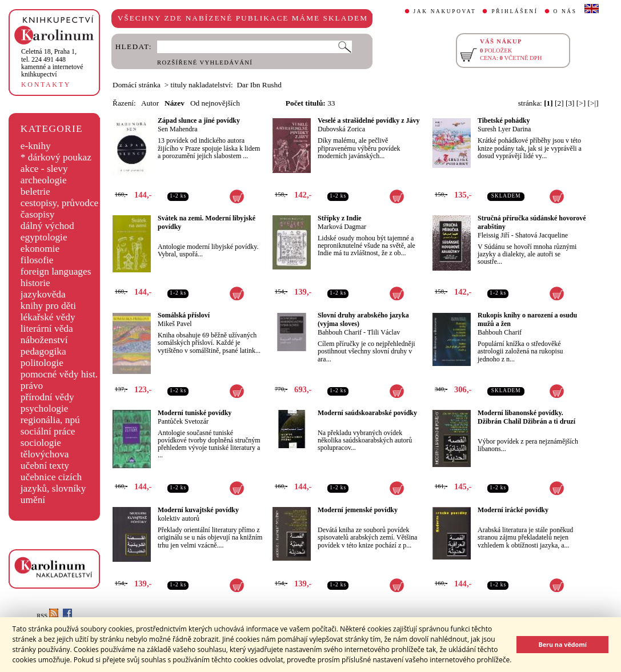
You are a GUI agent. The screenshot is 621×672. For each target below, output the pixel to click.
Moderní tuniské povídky (195, 413)
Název (175, 103)
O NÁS (565, 11)
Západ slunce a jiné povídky (199, 120)
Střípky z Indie (340, 218)
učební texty (45, 466)
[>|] (593, 103)
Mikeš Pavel (175, 324)
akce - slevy (44, 169)
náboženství (44, 340)
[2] (559, 103)
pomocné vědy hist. (59, 374)
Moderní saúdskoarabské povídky (367, 413)
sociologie (41, 443)
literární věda (47, 329)
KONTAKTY (46, 84)
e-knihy (36, 146)
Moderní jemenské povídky (358, 510)
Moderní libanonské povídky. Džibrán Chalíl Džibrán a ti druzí (526, 417)
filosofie (37, 260)
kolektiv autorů (179, 518)
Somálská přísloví (184, 315)
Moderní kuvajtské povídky (198, 510)
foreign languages (56, 271)
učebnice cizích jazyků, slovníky (53, 483)
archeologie (44, 180)
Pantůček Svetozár (183, 421)
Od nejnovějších (215, 103)
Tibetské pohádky (504, 120)
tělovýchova (45, 454)
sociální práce (48, 431)
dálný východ (47, 226)
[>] (581, 103)
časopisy (38, 214)
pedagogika (43, 351)
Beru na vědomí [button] (562, 644)
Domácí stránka (137, 85)
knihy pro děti (48, 306)
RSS (47, 616)
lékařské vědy (48, 317)
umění (33, 500)
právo (32, 386)
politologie (42, 363)
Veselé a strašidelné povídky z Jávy (369, 120)
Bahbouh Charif (340, 332)
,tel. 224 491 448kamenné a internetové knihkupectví (52, 63)
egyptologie (44, 237)
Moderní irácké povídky (513, 510)
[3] (570, 103)
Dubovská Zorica (341, 129)
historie (35, 283)
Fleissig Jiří (494, 235)
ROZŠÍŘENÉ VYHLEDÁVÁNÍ (205, 63)
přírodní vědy (47, 397)
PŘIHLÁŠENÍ (514, 11)
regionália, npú (50, 420)
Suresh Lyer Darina (504, 129)
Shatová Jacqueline (542, 235)
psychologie (45, 409)
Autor (150, 103)
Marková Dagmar (342, 227)
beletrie (35, 192)
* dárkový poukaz (56, 157)
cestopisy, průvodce (60, 203)
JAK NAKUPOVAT (445, 11)
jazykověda (43, 294)
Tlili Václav (384, 332)
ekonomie (40, 249)
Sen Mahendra (178, 129)
